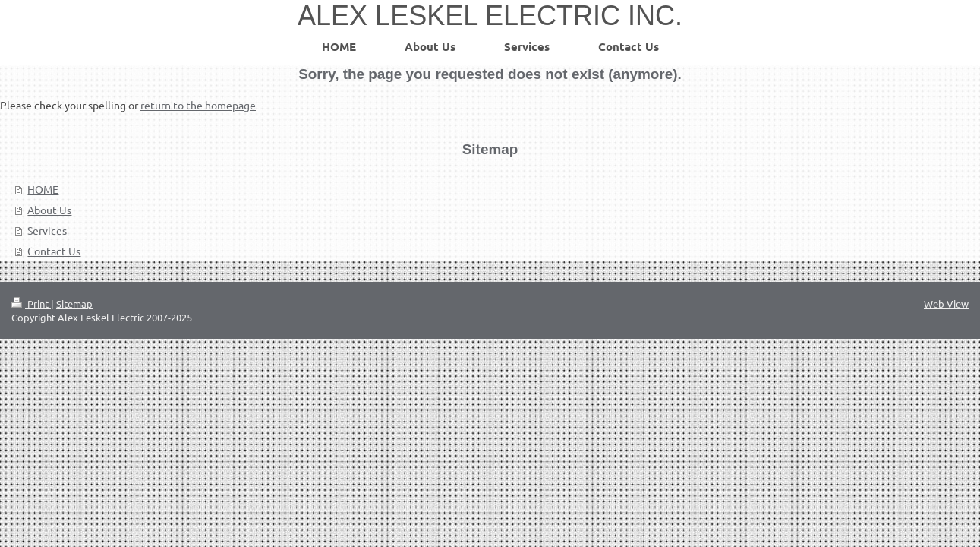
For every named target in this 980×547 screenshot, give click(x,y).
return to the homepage (198, 105)
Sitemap (74, 304)
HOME (43, 189)
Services (47, 230)
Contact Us (54, 251)
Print (31, 304)
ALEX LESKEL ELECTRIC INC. (490, 16)
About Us (49, 210)
